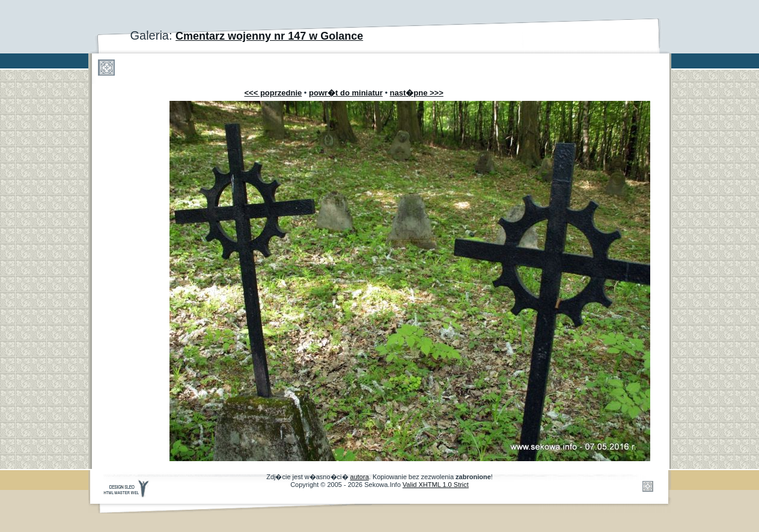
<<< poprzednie (273, 93)
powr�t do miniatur (346, 93)
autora (360, 477)
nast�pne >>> (417, 93)
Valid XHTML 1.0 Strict (436, 485)
